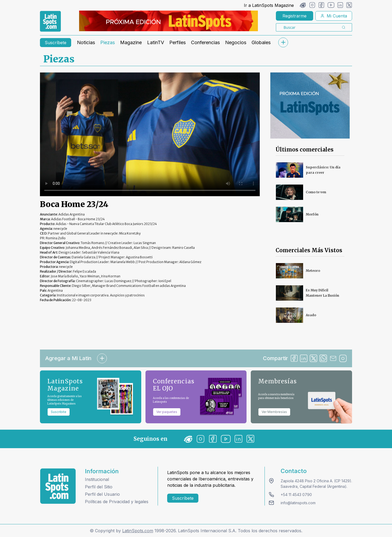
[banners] (168, 21)
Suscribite (59, 412)
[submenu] (283, 42)
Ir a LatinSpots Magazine (269, 5)
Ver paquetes (167, 412)
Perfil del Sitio (99, 487)
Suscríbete (56, 43)
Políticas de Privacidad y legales (117, 502)
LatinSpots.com (138, 531)
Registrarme (295, 16)
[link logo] (50, 21)
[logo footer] (58, 486)
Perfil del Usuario (102, 494)
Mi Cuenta (334, 16)
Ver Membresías (274, 412)
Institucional (97, 479)
